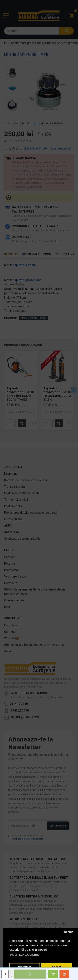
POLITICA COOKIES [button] (25, 955)
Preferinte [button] (25, 967)
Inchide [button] (68, 932)
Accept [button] (56, 967)
